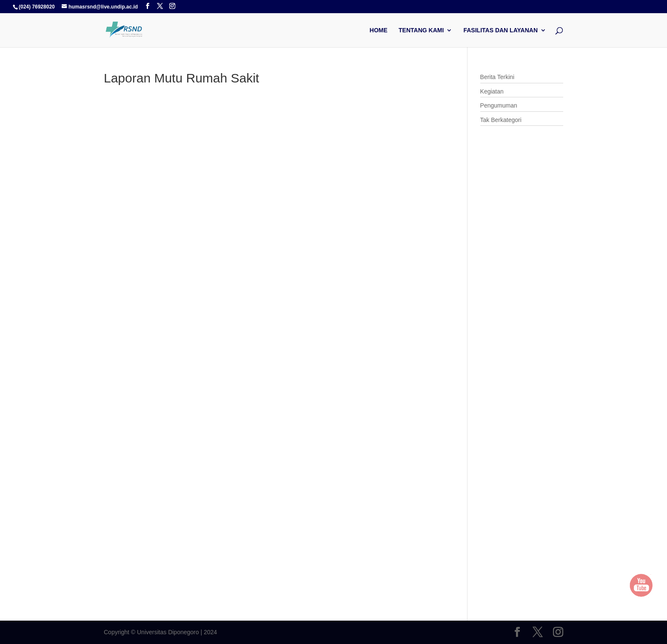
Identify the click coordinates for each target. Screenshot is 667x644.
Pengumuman (499, 105)
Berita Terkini (497, 77)
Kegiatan (492, 91)
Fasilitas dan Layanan (500, 30)
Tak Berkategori (501, 120)
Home (379, 30)
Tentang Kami (421, 30)
